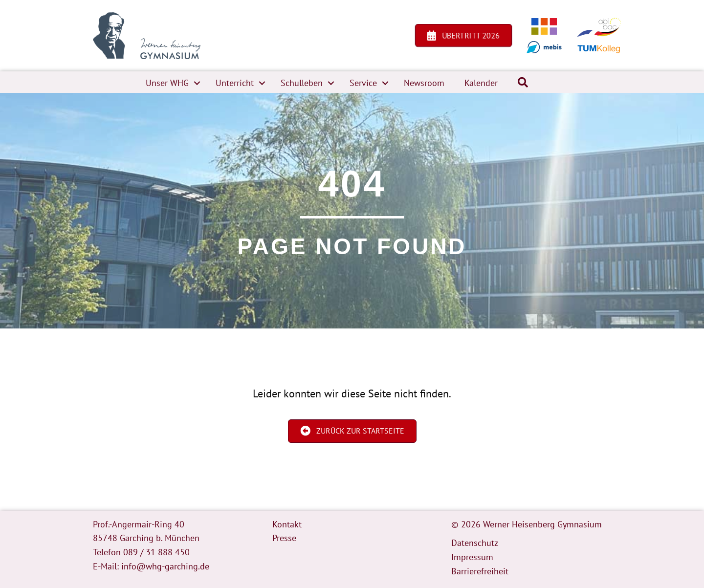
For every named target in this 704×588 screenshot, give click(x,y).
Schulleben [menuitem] (302, 83)
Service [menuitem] (363, 83)
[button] (197, 83)
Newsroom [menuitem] (424, 83)
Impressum (472, 557)
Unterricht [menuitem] (235, 83)
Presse (284, 538)
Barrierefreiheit (480, 571)
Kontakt (287, 524)
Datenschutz (475, 543)
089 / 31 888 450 (156, 552)
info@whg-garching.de (165, 566)
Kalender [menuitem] (481, 83)
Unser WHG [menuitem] (167, 83)
